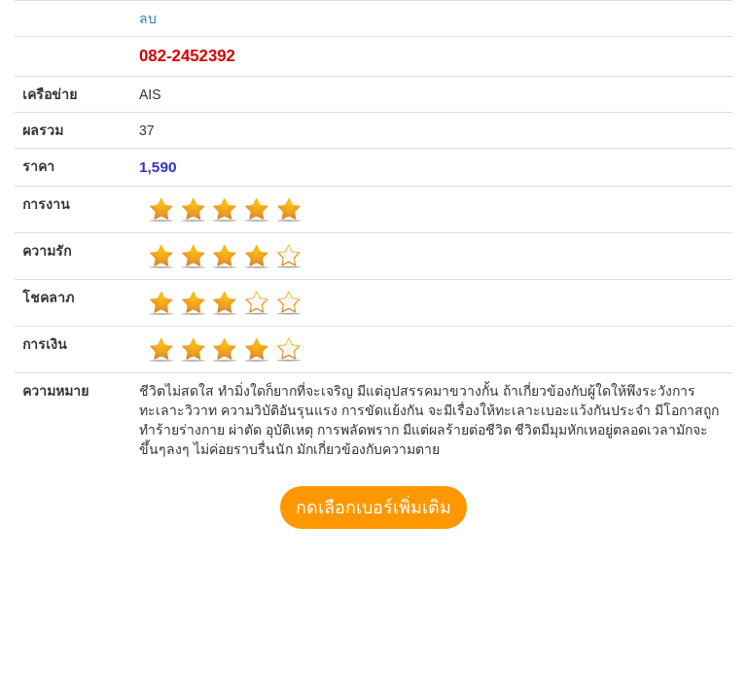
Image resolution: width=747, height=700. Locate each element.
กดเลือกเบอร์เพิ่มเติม (373, 507)
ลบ (148, 18)
